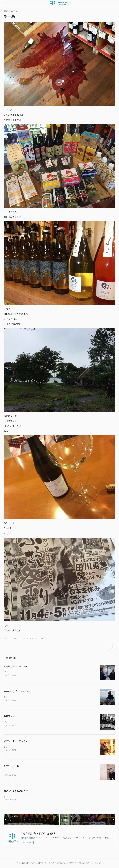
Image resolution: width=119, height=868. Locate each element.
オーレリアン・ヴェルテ (16, 666)
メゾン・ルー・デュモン (16, 741)
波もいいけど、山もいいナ (17, 691)
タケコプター (9, 697)
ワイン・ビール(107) (11, 638)
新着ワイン (9, 716)
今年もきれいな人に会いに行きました (20, 772)
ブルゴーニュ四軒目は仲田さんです (19, 747)
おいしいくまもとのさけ (16, 791)
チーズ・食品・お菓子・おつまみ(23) (32, 638)
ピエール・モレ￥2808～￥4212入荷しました (23, 722)
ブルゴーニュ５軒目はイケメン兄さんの (20, 672)
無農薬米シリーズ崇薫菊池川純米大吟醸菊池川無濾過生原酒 (29, 797)
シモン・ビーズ (11, 766)
